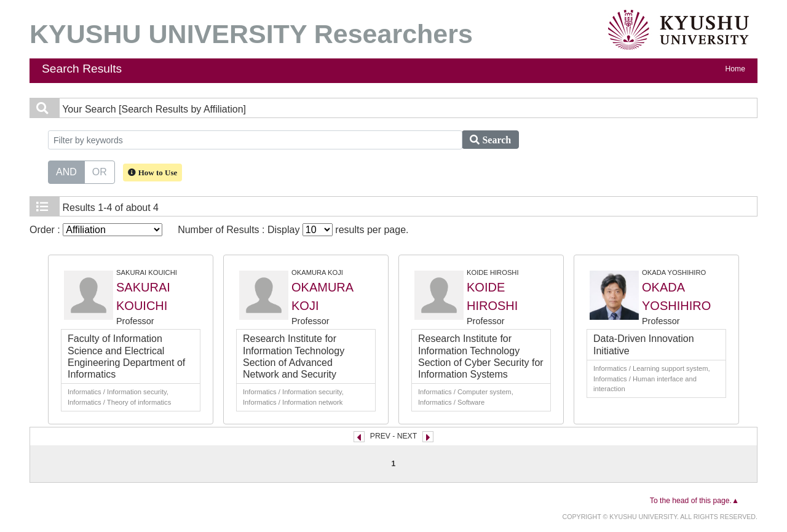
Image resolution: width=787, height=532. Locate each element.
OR (100, 171)
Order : (96, 230)
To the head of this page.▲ (694, 501)
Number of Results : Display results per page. (293, 230)
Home (735, 69)
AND (66, 171)
